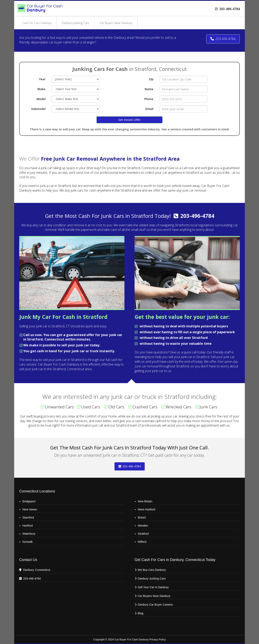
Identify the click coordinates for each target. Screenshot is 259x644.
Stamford (28, 518)
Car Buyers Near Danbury (154, 596)
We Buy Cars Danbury (152, 570)
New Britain (145, 501)
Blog (141, 613)
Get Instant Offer (129, 120)
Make (41, 89)
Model (41, 99)
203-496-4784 (197, 216)
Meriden (143, 526)
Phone (149, 99)
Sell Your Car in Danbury (153, 587)
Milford (142, 542)
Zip (151, 79)
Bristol (142, 518)
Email (149, 109)
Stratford (143, 534)
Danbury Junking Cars (152, 579)
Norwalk (28, 542)
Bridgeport (29, 501)
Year (42, 79)
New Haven (30, 509)
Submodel (38, 109)
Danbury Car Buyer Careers (155, 605)
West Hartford (146, 509)
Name (149, 89)
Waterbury (29, 534)
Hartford (28, 526)
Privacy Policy (158, 639)
